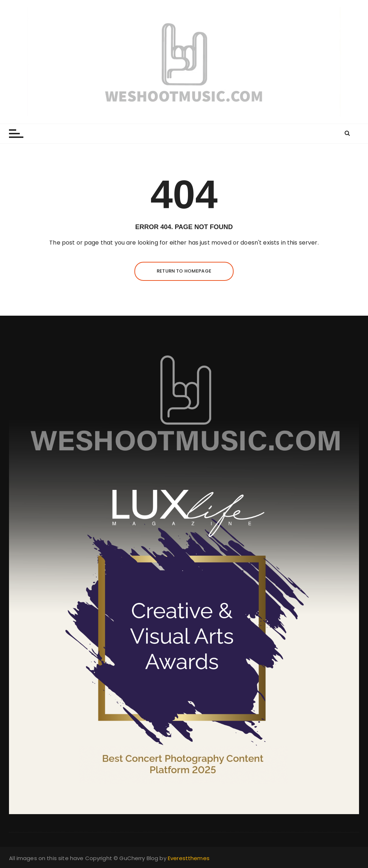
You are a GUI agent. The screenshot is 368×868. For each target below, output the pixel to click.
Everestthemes (189, 858)
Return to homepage (184, 271)
